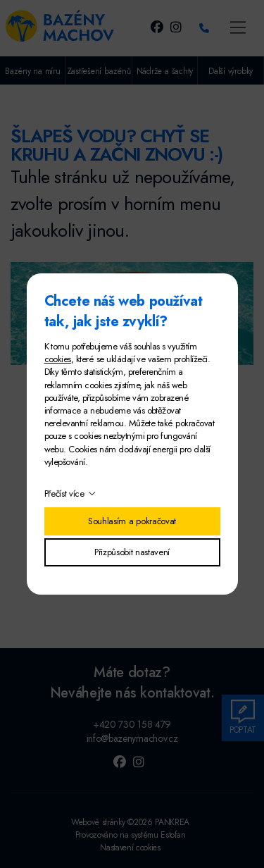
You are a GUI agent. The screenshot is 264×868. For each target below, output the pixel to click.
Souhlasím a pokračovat (132, 521)
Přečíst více (64, 494)
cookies (58, 359)
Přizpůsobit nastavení (132, 552)
